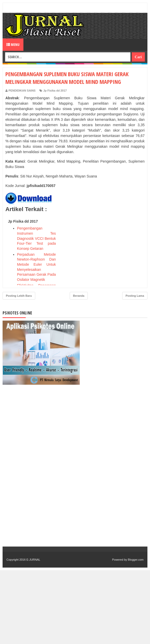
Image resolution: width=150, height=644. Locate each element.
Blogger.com (136, 560)
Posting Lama (135, 296)
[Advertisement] (106, 249)
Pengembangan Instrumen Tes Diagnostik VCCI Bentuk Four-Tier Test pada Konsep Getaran (36, 238)
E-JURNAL (33, 560)
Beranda (79, 296)
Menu (13, 44)
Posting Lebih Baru (19, 296)
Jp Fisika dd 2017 (55, 91)
